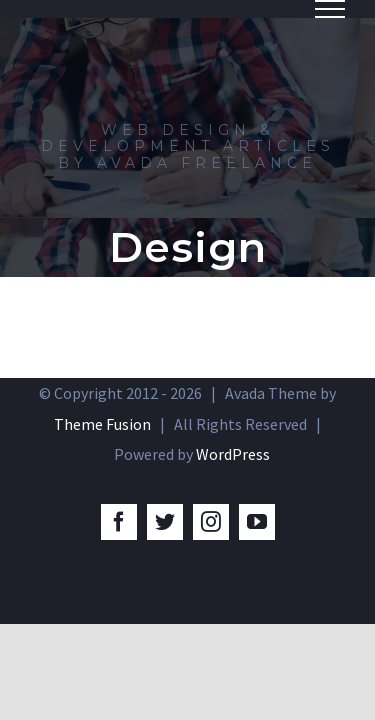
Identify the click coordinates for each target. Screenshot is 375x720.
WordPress (233, 454)
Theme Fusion (102, 424)
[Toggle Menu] (330, 9)
